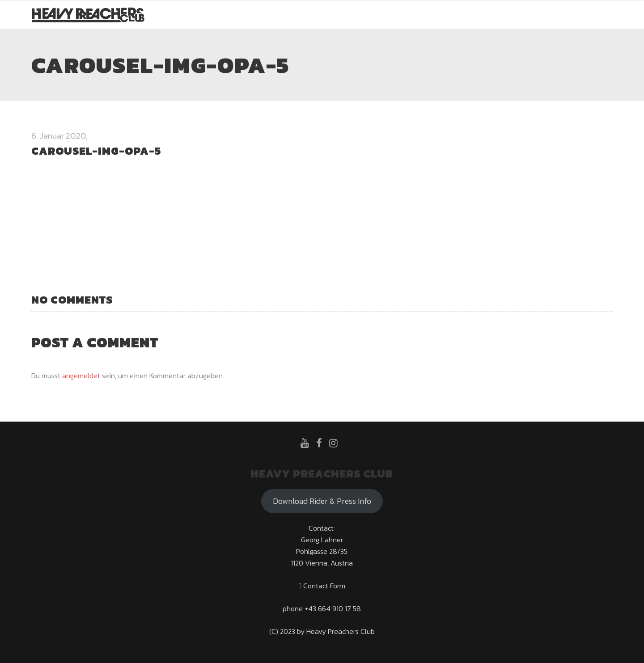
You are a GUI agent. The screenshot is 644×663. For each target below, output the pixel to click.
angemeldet (81, 376)
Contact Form (322, 586)
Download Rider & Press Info (322, 501)
